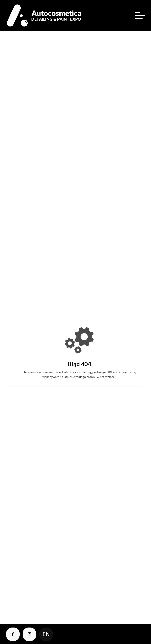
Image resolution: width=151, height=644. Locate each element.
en (46, 634)
